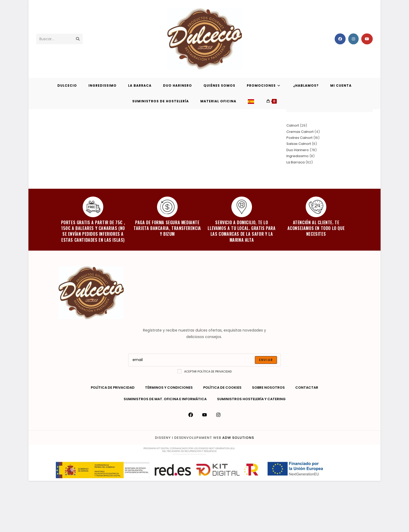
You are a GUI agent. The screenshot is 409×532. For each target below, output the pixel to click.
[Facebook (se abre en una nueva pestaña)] (340, 39)
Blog (369, 121)
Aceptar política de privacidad (204, 422)
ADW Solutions (238, 489)
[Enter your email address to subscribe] (204, 411)
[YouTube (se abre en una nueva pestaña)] (367, 39)
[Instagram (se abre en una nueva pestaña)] (353, 39)
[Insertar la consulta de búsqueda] (330, 157)
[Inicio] (358, 121)
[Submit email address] (266, 411)
